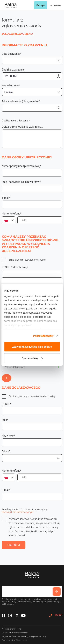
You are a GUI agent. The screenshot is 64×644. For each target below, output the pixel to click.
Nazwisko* (8, 436)
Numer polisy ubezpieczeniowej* (22, 166)
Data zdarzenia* (11, 54)
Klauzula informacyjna (11, 629)
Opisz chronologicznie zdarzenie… (22, 127)
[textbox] (9, 220)
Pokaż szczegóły (43, 336)
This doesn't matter (58, 367)
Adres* (6, 451)
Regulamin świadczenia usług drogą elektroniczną (24, 637)
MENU (56, 5)
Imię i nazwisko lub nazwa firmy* (21, 182)
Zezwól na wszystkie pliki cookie (32, 347)
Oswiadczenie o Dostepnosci (14, 640)
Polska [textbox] (8, 92)
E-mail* (6, 198)
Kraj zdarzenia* (11, 85)
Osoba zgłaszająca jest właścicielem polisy (32, 396)
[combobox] (32, 92)
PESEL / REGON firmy (15, 267)
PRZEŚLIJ (14, 545)
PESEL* (6, 404)
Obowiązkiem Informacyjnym (18, 512)
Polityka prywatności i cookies (15, 633)
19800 (56, 615)
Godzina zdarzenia (13, 70)
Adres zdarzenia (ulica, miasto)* (21, 101)
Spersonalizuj (32, 358)
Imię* (5, 420)
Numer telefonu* (12, 214)
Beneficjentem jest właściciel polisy (27, 260)
